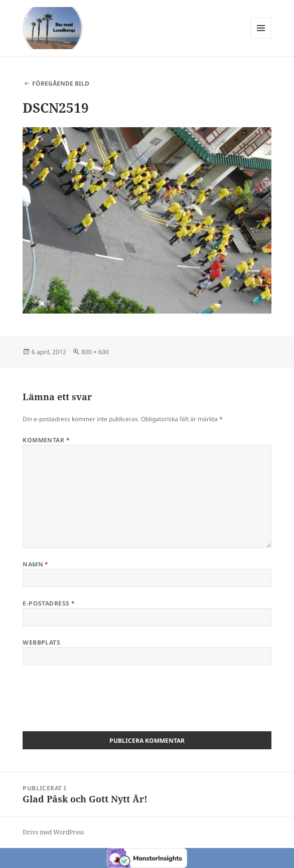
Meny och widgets (261, 38)
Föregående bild (61, 83)
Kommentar (46, 440)
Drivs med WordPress (53, 832)
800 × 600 (95, 352)
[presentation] (99, 702)
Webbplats (41, 642)
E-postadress (49, 603)
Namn (36, 564)
